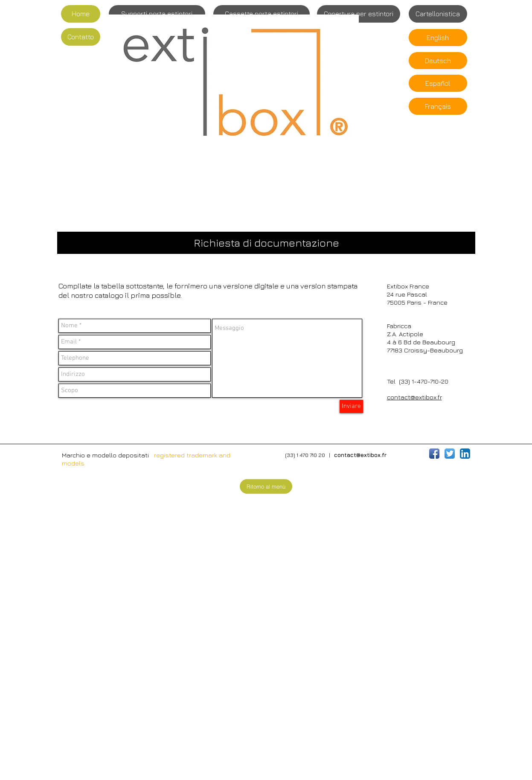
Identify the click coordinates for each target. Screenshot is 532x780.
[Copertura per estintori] (359, 14)
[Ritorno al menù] (266, 486)
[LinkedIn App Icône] (465, 454)
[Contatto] (81, 37)
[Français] (438, 106)
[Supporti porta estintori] (157, 14)
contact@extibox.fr (414, 397)
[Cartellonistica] (438, 14)
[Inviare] (351, 406)
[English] (438, 38)
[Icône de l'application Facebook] (434, 454)
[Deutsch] (438, 61)
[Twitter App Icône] (450, 454)
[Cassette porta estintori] (262, 14)
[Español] (438, 83)
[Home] (81, 14)
